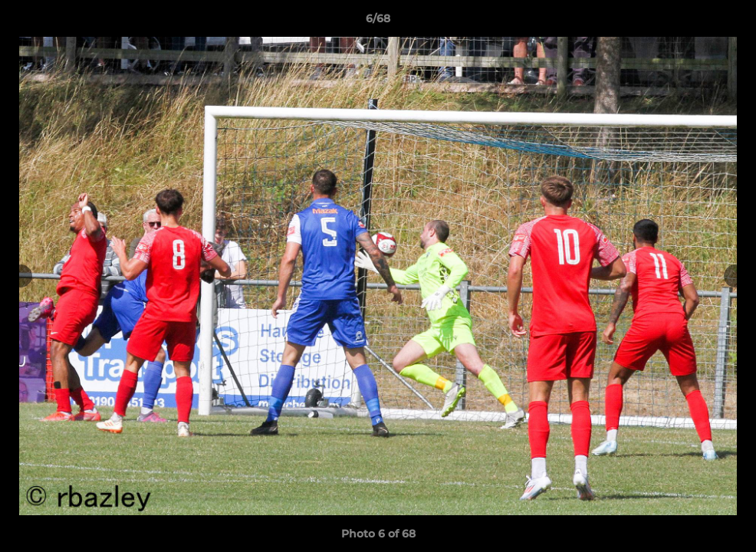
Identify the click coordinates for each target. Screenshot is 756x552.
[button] (728, 22)
